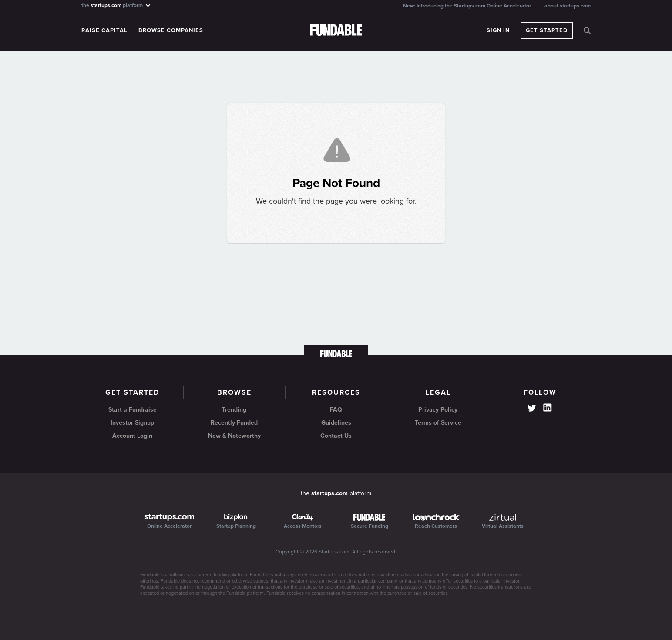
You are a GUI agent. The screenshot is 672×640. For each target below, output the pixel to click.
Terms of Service (438, 423)
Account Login (132, 436)
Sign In (498, 30)
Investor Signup (132, 423)
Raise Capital (104, 30)
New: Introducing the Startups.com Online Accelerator (467, 6)
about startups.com (568, 6)
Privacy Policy (438, 410)
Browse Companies (171, 30)
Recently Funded (234, 423)
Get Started (547, 30)
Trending (234, 410)
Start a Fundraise (133, 410)
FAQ (336, 410)
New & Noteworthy (234, 436)
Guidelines (336, 423)
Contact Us (336, 436)
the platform (116, 5)
